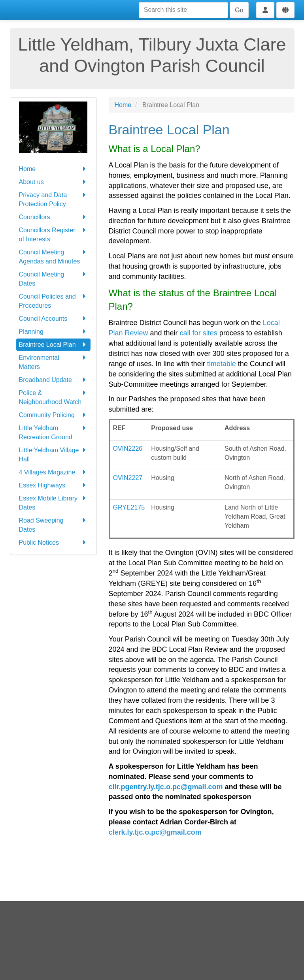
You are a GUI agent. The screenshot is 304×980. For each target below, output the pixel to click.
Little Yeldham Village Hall (53, 454)
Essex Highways (53, 485)
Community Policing (53, 415)
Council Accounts (53, 319)
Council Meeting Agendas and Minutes (53, 256)
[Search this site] (183, 10)
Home (53, 169)
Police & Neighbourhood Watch (53, 397)
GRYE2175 (129, 507)
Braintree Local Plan (53, 345)
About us (53, 182)
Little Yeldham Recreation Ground (53, 432)
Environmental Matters (53, 362)
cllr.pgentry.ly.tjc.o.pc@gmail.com (166, 787)
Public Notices (53, 543)
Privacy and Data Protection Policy (53, 199)
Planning (53, 332)
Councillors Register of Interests (53, 234)
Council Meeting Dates (53, 278)
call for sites (200, 333)
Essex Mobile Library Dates (53, 502)
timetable (222, 364)
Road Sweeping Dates (53, 524)
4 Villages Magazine (53, 472)
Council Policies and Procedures (53, 300)
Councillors (53, 217)
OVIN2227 (128, 478)
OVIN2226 (128, 449)
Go (239, 10)
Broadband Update (53, 380)
